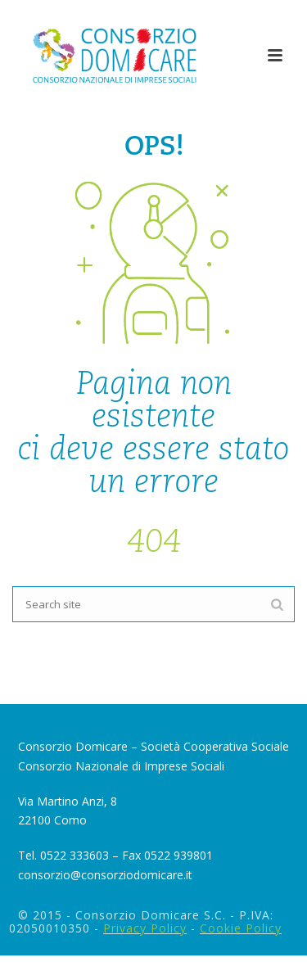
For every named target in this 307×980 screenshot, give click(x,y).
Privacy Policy (145, 928)
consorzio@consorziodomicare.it (105, 875)
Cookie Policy (241, 928)
